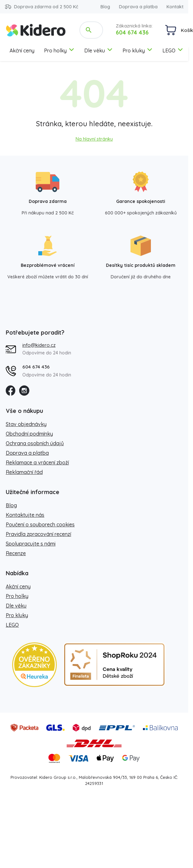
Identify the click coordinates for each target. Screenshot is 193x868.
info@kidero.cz (39, 345)
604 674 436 (132, 32)
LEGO (173, 50)
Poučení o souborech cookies (40, 524)
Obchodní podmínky (29, 434)
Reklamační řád (24, 472)
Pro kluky (138, 50)
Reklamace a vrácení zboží (37, 462)
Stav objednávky (26, 424)
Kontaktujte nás (25, 515)
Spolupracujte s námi (31, 544)
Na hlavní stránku (94, 139)
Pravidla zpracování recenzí (38, 534)
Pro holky (59, 50)
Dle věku (99, 50)
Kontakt (175, 7)
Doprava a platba (138, 7)
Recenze (16, 553)
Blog (105, 7)
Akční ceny (22, 50)
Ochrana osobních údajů (35, 443)
